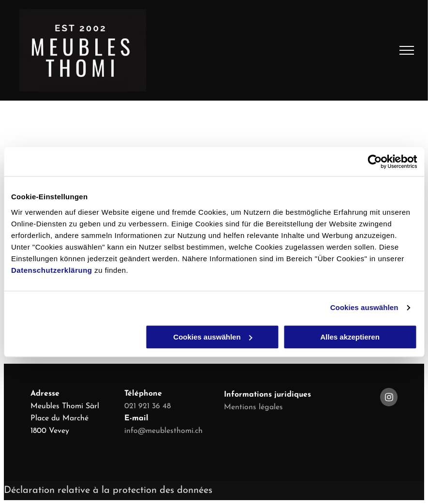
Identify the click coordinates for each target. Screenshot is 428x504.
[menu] (407, 50)
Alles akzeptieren (350, 337)
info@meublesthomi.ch (163, 431)
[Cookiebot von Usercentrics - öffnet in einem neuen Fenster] (375, 162)
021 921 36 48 (148, 406)
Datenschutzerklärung (52, 270)
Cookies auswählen (364, 307)
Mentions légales (253, 407)
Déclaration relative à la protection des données (108, 490)
